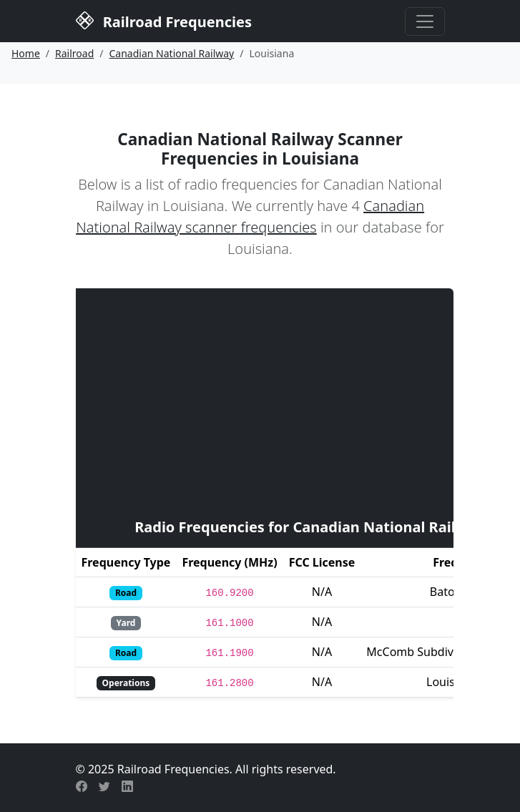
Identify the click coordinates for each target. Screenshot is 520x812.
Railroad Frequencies (164, 20)
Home (26, 53)
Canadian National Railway (172, 53)
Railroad (74, 53)
